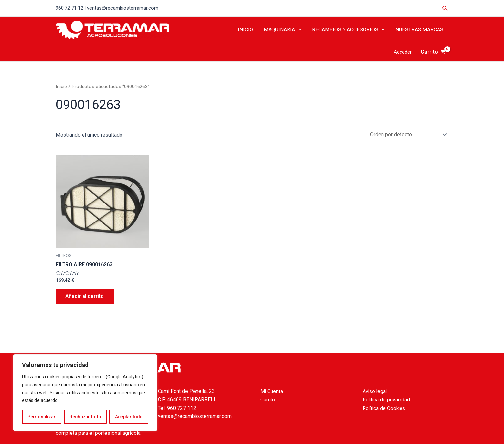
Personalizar (42, 417)
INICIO (245, 30)
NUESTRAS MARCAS (419, 30)
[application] (298, 30)
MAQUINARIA (283, 30)
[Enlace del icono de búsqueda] (445, 8)
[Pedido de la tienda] (407, 135)
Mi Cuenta (272, 391)
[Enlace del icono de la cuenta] (403, 52)
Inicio (61, 87)
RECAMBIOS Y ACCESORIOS (348, 30)
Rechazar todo (85, 417)
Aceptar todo (129, 417)
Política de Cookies (385, 408)
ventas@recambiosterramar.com (195, 416)
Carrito (268, 400)
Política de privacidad (387, 400)
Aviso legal (375, 391)
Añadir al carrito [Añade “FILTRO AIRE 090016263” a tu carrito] (85, 296)
